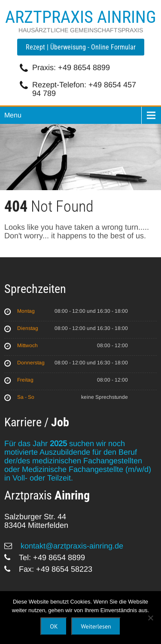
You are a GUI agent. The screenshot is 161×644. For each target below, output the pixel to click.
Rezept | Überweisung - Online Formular (81, 47)
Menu (13, 115)
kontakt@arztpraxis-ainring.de (71, 546)
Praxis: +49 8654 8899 (71, 68)
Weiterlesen (96, 626)
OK (54, 626)
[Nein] (150, 618)
